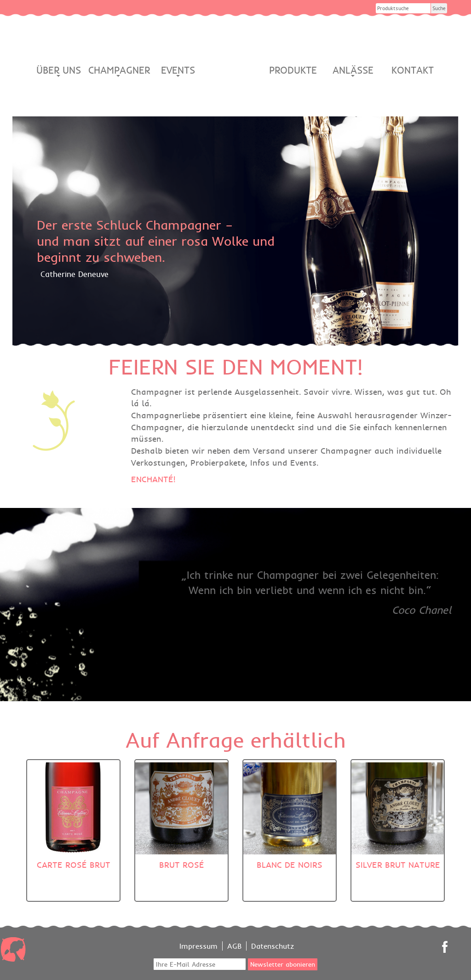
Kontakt (413, 70)
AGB (234, 946)
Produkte (293, 70)
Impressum (198, 946)
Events (178, 70)
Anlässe (353, 70)
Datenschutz (273, 946)
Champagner (118, 70)
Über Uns (59, 70)
